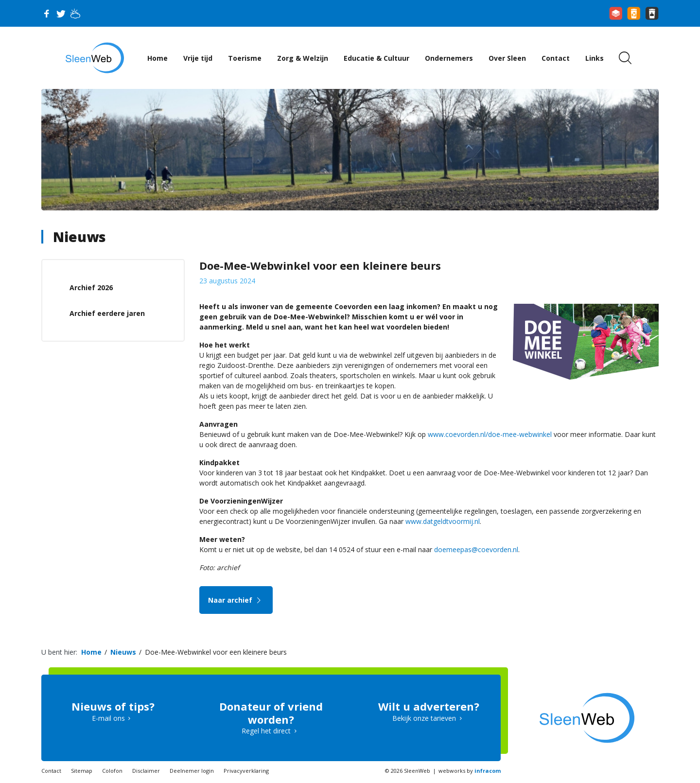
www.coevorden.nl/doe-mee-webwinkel (490, 434)
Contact (556, 58)
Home (157, 58)
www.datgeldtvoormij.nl (443, 521)
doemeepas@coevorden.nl (476, 549)
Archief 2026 (91, 287)
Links (595, 58)
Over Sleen (507, 58)
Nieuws (79, 237)
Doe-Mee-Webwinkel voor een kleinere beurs (216, 652)
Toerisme (245, 58)
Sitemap (82, 771)
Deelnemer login (192, 771)
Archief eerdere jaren (107, 313)
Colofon (112, 771)
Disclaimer (146, 771)
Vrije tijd (198, 58)
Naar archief (236, 600)
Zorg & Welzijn (303, 58)
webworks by (470, 771)
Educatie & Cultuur (376, 58)
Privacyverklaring (246, 771)
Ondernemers (449, 58)
